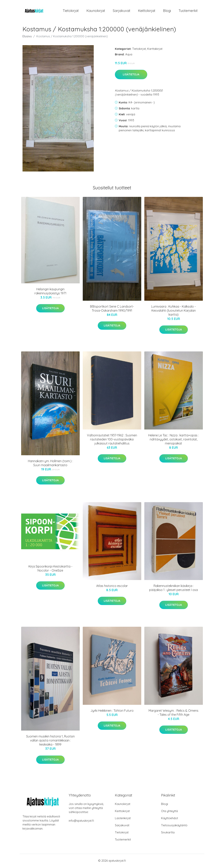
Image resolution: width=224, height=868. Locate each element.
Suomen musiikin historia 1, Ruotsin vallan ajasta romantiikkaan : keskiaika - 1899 (50, 741)
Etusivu (27, 37)
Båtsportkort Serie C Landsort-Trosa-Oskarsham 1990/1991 (112, 309)
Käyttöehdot (170, 819)
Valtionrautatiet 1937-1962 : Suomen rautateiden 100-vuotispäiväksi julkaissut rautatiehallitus (112, 440)
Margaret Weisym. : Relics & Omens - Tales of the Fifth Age (173, 713)
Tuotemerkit (188, 11)
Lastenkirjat (123, 819)
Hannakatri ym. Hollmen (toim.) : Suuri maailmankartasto (50, 464)
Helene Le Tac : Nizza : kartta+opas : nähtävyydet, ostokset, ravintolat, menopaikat (173, 440)
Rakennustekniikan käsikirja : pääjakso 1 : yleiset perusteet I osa (173, 588)
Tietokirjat (71, 11)
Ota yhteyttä (169, 812)
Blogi (167, 11)
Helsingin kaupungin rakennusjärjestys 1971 (50, 292)
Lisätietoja (131, 75)
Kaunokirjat (96, 11)
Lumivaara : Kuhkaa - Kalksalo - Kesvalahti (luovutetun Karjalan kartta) (173, 311)
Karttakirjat (155, 49)
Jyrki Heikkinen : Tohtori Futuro (112, 711)
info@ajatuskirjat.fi (81, 821)
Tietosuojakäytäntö (174, 826)
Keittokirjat (147, 11)
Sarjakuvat (122, 11)
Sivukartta (168, 833)
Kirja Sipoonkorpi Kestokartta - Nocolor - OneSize (50, 569)
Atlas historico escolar (112, 586)
